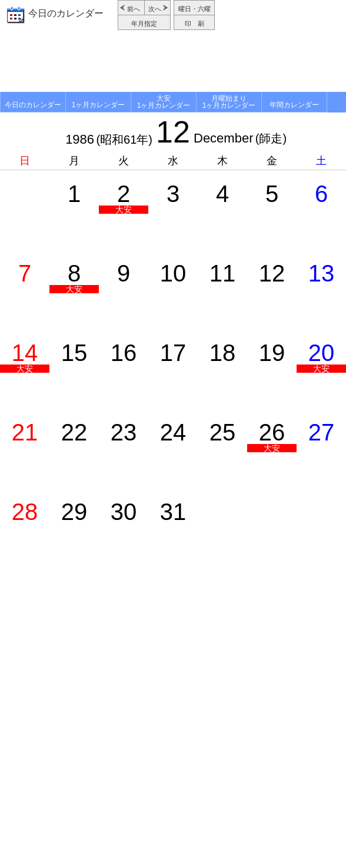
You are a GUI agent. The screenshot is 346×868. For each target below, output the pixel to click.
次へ (155, 9)
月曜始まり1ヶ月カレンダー (229, 102)
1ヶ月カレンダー (99, 105)
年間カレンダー (294, 105)
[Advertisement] (173, 62)
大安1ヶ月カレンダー (164, 102)
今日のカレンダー (66, 13)
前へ (134, 9)
